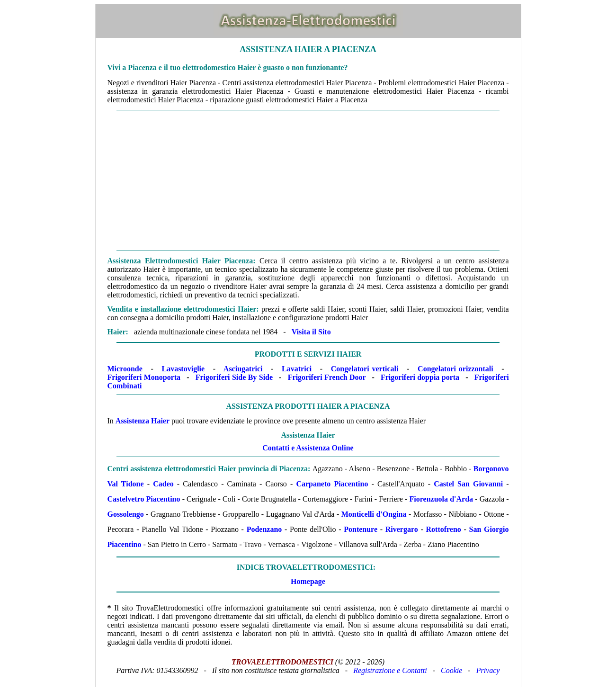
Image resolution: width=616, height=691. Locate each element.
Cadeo (163, 484)
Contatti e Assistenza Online (308, 448)
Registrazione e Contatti (390, 670)
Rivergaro (402, 529)
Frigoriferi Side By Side (234, 377)
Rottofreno (444, 529)
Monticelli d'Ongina (374, 514)
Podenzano (264, 529)
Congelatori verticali (365, 369)
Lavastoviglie (183, 369)
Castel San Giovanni (468, 484)
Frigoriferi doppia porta (420, 377)
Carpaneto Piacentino (332, 484)
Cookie (451, 670)
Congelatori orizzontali (455, 369)
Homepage (308, 581)
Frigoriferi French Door (327, 377)
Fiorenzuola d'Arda (442, 499)
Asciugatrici (243, 369)
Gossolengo (126, 514)
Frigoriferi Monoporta (144, 377)
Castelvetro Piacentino (144, 499)
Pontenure (361, 529)
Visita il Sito (311, 332)
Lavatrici (297, 369)
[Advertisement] (308, 180)
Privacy (488, 670)
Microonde (125, 369)
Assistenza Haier (143, 421)
